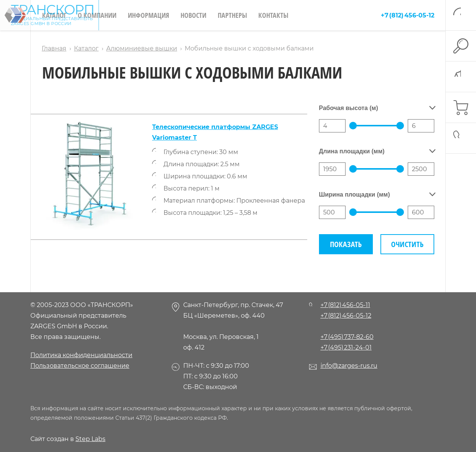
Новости (193, 15)
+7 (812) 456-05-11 (345, 305)
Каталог (54, 15)
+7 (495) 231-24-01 (346, 347)
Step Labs (90, 439)
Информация (148, 15)
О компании (97, 15)
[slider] (353, 126)
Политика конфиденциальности (81, 355)
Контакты (273, 15)
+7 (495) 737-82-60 (347, 337)
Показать (346, 244)
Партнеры (232, 15)
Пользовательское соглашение (80, 366)
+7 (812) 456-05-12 (408, 15)
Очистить (407, 244)
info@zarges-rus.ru (349, 366)
